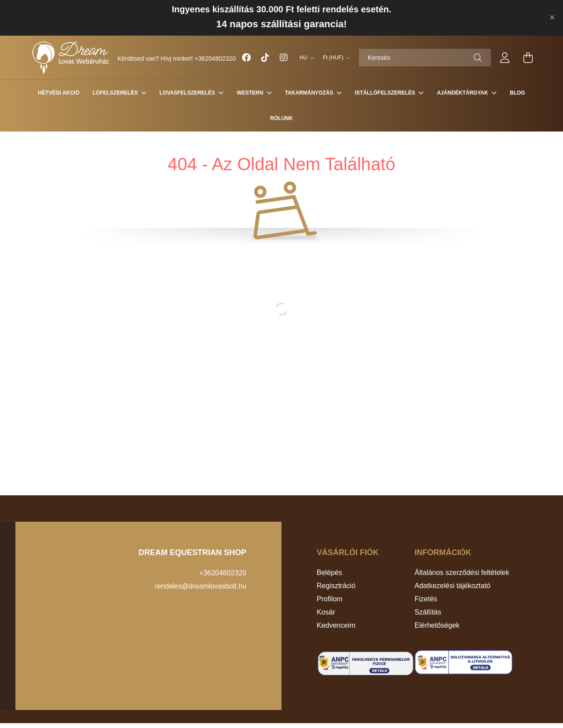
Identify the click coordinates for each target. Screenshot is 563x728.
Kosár (326, 612)
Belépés (329, 573)
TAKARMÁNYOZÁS (310, 93)
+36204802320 (215, 59)
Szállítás (428, 612)
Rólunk (281, 118)
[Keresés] (425, 58)
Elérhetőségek (437, 625)
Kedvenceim (336, 625)
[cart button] (528, 58)
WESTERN (250, 93)
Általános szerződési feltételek (462, 573)
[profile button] (505, 58)
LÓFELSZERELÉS (116, 93)
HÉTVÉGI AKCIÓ (58, 93)
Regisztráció (336, 586)
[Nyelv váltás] (305, 58)
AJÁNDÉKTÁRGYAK (463, 93)
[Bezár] (552, 18)
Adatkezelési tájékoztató (453, 586)
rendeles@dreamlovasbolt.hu (201, 586)
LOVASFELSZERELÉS (188, 93)
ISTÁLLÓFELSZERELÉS (386, 93)
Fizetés (426, 599)
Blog (517, 93)
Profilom (330, 599)
